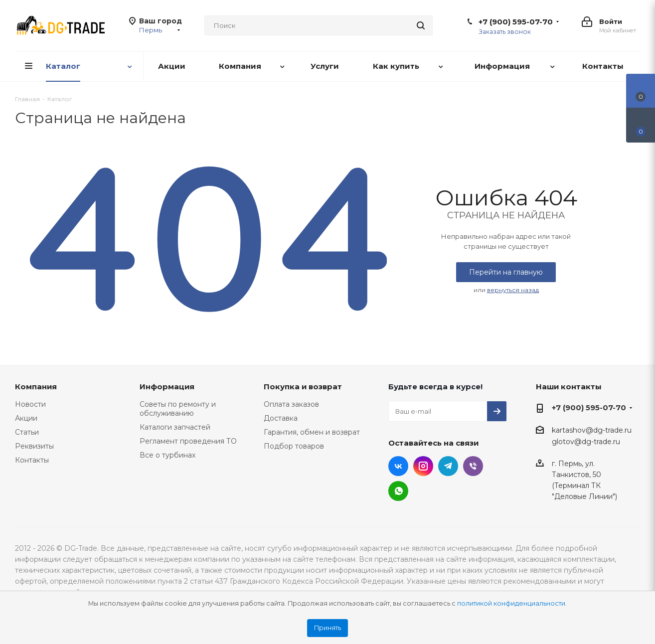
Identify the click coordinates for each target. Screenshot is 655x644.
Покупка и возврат (303, 387)
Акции (26, 418)
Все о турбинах (167, 455)
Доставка (281, 418)
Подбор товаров (294, 446)
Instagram (423, 466)
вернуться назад (513, 290)
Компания (36, 387)
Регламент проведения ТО (188, 441)
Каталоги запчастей (175, 427)
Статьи (27, 432)
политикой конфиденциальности (511, 603)
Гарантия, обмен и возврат (312, 432)
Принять (327, 628)
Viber (473, 466)
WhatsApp (398, 491)
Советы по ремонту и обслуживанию (178, 409)
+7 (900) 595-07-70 (516, 22)
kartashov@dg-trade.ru (592, 430)
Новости (30, 404)
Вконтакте (398, 466)
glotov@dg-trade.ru (586, 442)
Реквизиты (34, 446)
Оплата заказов (291, 404)
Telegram (448, 466)
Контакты (32, 460)
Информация (167, 387)
